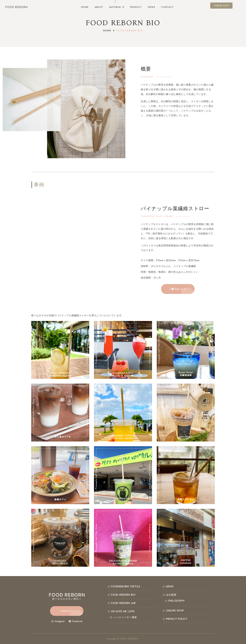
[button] (178, 289)
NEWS (170, 586)
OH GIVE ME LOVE (123, 611)
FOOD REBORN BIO (123, 595)
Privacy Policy (177, 619)
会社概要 (171, 595)
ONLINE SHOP (175, 611)
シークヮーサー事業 (125, 617)
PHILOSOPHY (177, 601)
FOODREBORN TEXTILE (126, 586)
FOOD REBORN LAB (123, 603)
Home (107, 31)
